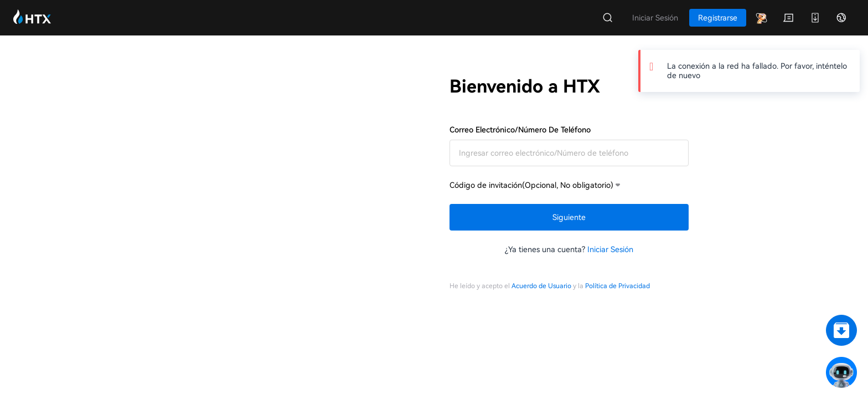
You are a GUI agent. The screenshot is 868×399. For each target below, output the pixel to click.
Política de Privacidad (618, 286)
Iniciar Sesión (610, 249)
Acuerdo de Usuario (541, 286)
